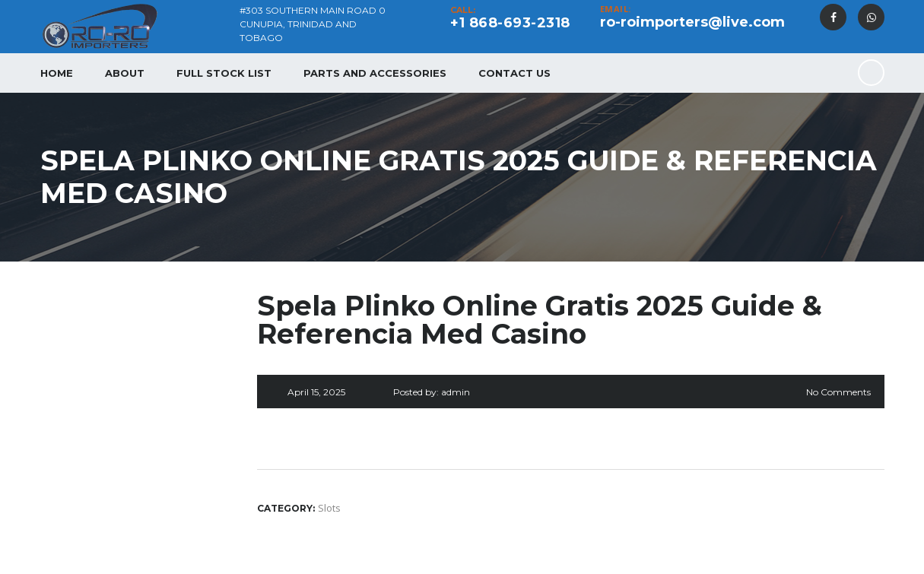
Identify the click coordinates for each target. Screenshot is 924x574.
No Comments (838, 392)
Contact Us (514, 73)
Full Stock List (224, 73)
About (125, 73)
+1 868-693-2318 (510, 23)
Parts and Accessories (375, 73)
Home (57, 73)
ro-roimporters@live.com (692, 22)
